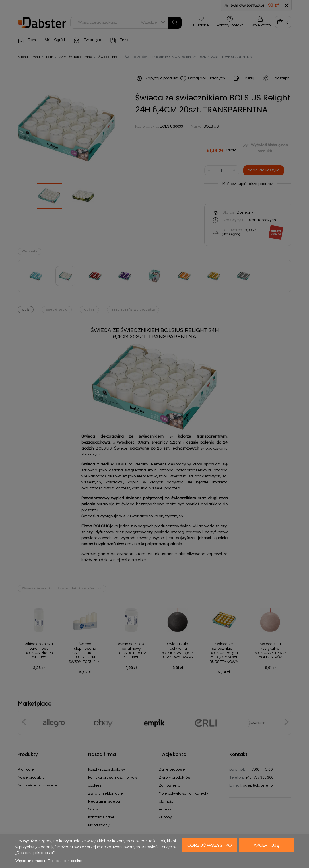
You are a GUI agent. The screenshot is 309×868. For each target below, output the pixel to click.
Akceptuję (266, 845)
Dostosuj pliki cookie (65, 861)
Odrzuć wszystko (210, 845)
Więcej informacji (31, 861)
